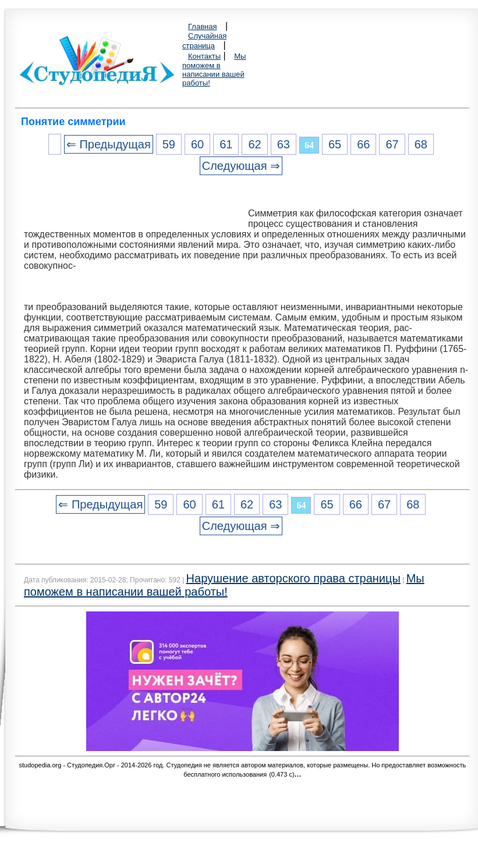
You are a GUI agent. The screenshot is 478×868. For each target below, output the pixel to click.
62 (254, 144)
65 (335, 144)
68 (421, 144)
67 (392, 144)
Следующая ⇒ (241, 166)
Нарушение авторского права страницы (293, 578)
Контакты (204, 56)
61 (226, 144)
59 (169, 144)
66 (363, 144)
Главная (202, 26)
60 (197, 144)
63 (284, 144)
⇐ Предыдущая (109, 144)
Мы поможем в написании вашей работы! (214, 70)
